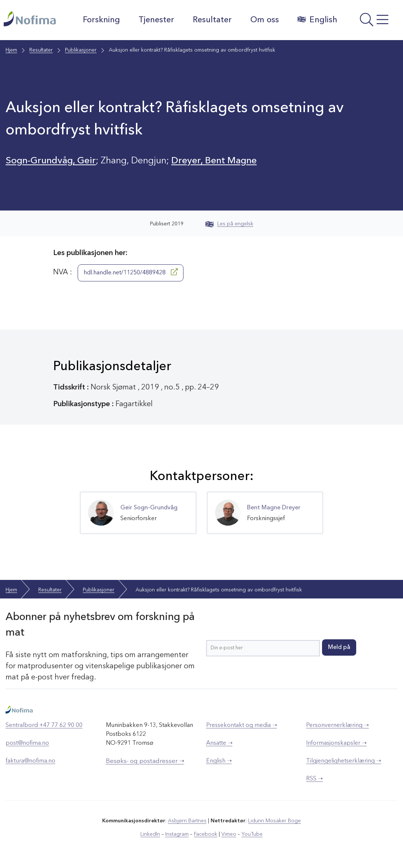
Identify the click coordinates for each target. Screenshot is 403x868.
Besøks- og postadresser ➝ (145, 761)
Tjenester (156, 20)
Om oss (265, 20)
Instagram (177, 834)
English (317, 20)
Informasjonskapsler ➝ (336, 743)
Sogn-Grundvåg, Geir (51, 161)
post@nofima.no (27, 743)
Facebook (206, 834)
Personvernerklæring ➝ (337, 725)
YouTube (252, 834)
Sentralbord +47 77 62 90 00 (44, 725)
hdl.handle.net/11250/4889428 (131, 272)
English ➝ (219, 761)
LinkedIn (150, 834)
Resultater (212, 20)
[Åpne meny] (372, 22)
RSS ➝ (314, 779)
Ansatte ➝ (219, 743)
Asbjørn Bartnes (187, 821)
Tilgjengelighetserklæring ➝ (344, 761)
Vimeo (229, 834)
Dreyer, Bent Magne (214, 161)
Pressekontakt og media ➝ (242, 725)
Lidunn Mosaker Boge (274, 821)
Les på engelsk (229, 224)
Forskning (101, 20)
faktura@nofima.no (30, 761)
